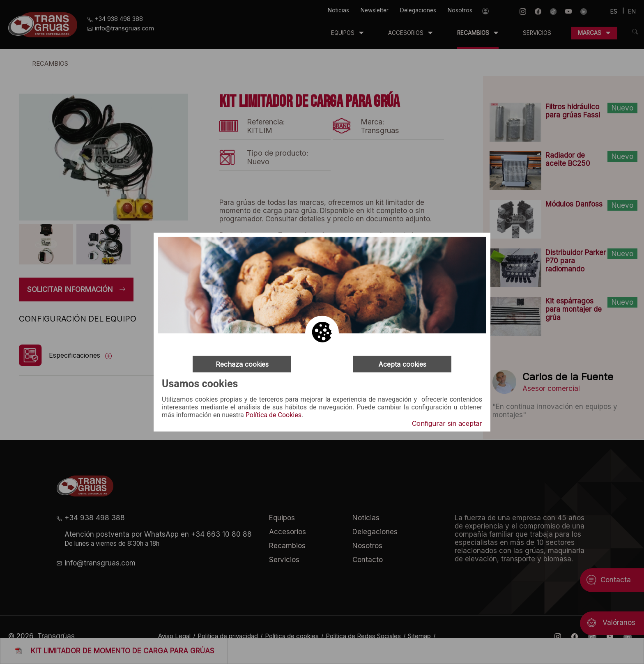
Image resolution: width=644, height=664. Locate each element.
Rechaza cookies (242, 364)
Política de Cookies (274, 415)
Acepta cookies (402, 364)
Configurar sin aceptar (447, 423)
